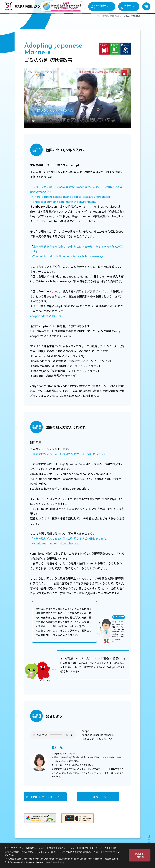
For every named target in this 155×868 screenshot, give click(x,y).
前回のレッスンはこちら (45, 797)
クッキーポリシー (107, 852)
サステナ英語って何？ (100, 7)
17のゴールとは (128, 7)
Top (99, 16)
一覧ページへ (98, 797)
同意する (140, 855)
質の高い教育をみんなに (112, 16)
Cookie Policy (58, 862)
